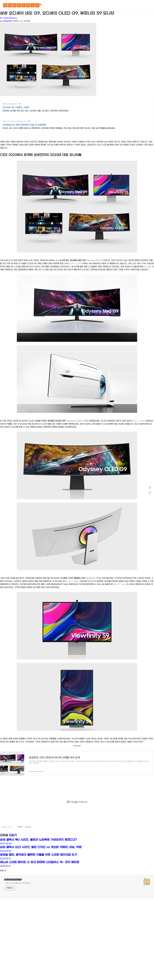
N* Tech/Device (8, 18)
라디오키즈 (8, 21)
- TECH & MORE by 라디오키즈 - (18, 923)
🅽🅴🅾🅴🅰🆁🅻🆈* (22, 6)
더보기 (13, 875)
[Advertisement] (72, 121)
